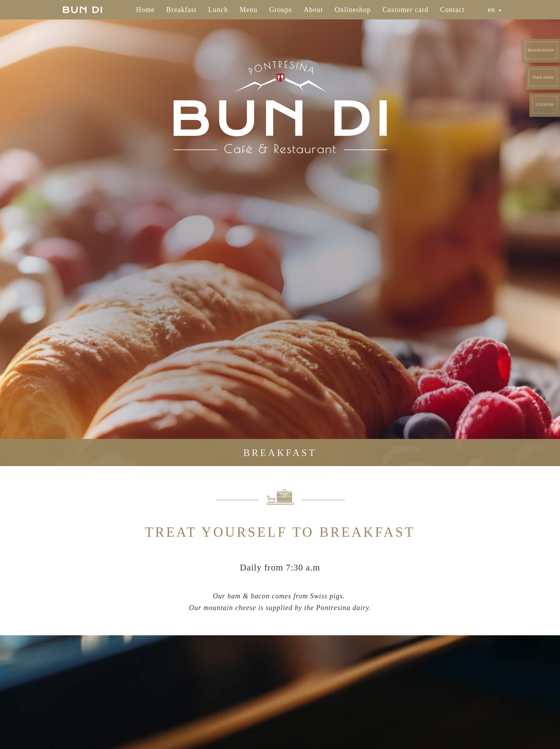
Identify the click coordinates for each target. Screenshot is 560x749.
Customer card (406, 10)
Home (146, 10)
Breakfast (182, 10)
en (495, 10)
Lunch (218, 10)
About (314, 10)
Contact (452, 10)
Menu (249, 10)
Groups (281, 10)
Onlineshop (353, 10)
